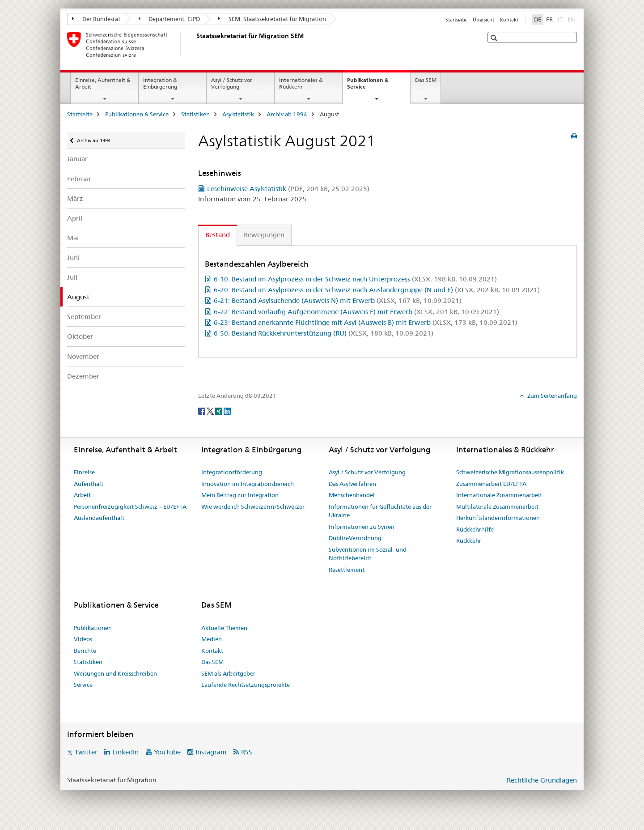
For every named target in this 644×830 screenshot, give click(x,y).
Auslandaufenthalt (99, 518)
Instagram (211, 752)
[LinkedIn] (227, 410)
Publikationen (93, 628)
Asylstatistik (238, 114)
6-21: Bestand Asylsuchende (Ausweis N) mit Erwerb (338, 300)
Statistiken (195, 114)
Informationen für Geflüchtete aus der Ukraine (380, 511)
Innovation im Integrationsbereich (248, 484)
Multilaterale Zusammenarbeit (497, 507)
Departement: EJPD (169, 19)
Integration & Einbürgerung (160, 83)
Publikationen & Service (368, 86)
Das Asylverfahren (352, 484)
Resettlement (347, 570)
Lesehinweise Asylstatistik (288, 189)
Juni (73, 258)
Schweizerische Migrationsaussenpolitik (510, 472)
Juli (72, 277)
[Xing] (219, 410)
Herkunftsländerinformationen (498, 518)
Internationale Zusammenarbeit (499, 495)
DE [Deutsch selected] (538, 19)
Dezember (83, 376)
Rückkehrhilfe (475, 529)
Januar (77, 159)
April (75, 218)
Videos (83, 639)
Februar (79, 179)
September (84, 317)
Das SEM (426, 80)
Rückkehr (469, 541)
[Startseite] (195, 44)
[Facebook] (202, 410)
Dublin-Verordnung (355, 538)
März (75, 198)
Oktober (80, 336)
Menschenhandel (352, 495)
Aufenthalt (89, 484)
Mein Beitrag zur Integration (240, 495)
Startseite (456, 20)
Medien (212, 639)
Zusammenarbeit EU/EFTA (491, 484)
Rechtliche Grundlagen (542, 780)
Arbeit (82, 495)
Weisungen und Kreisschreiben (115, 673)
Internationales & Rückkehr (301, 83)
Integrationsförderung (232, 472)
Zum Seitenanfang (551, 396)
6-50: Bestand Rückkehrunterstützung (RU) (324, 333)
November (83, 356)
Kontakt (509, 20)
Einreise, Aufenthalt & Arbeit (103, 83)
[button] (495, 38)
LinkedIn (125, 752)
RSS (247, 752)
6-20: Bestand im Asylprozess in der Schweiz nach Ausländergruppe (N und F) (377, 290)
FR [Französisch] (549, 19)
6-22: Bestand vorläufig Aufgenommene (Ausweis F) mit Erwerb (356, 312)
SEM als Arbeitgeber (228, 673)
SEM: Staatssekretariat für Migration (272, 19)
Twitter (86, 752)
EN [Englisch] (572, 19)
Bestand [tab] (218, 235)
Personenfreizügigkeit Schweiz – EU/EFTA (130, 507)
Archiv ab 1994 (287, 114)
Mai (73, 238)
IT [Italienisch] (561, 19)
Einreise (84, 472)
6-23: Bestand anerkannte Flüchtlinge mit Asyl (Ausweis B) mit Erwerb (366, 322)
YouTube (167, 752)
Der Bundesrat (96, 19)
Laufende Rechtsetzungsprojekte (246, 685)
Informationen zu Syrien (362, 527)
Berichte (85, 651)
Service (83, 685)
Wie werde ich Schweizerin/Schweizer (253, 507)
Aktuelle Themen (224, 628)
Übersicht (483, 20)
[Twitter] (211, 410)
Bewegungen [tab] (264, 235)
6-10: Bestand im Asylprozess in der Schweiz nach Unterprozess (355, 279)
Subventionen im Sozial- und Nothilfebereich (368, 554)
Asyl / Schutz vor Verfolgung (232, 83)
